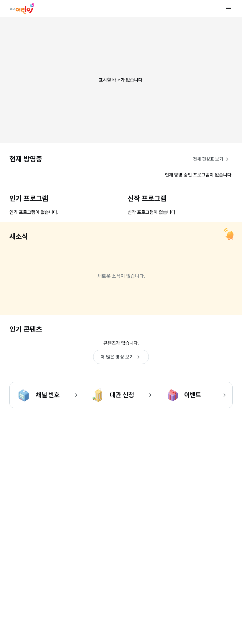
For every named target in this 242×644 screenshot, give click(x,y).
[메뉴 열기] (228, 9)
